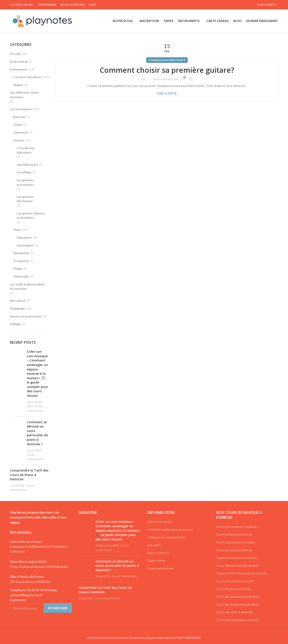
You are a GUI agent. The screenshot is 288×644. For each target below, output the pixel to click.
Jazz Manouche (27, 164)
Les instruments (21, 109)
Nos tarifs (154, 545)
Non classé (18, 301)
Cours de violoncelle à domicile (238, 620)
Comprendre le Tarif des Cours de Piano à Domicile (29, 475)
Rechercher (18, 600)
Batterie (19, 117)
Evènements (19, 69)
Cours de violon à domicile (234, 612)
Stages (18, 85)
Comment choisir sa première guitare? (167, 70)
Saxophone (21, 253)
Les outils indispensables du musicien (27, 286)
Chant (18, 125)
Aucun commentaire (125, 576)
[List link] (41, 593)
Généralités (25, 245)
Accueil (15, 54)
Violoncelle (21, 276)
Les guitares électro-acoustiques (31, 215)
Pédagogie (17, 308)
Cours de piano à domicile (234, 589)
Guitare (19, 140)
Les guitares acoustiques (25, 182)
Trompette (21, 261)
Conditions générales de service (170, 529)
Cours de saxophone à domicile (238, 597)
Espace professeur (161, 568)
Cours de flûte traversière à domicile (242, 573)
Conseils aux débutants (167, 60)
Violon (18, 268)
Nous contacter (158, 553)
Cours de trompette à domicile (238, 604)
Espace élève (157, 560)
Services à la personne (26, 316)
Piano (17, 230)
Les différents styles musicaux (24, 95)
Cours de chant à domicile (234, 550)
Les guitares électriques (25, 199)
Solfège (15, 324)
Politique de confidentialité (166, 537)
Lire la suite (167, 94)
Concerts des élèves (28, 77)
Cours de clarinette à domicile (237, 558)
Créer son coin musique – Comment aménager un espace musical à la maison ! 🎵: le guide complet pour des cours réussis (37, 374)
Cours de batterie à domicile (236, 542)
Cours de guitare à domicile (235, 581)
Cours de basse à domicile (234, 534)
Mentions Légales (160, 522)
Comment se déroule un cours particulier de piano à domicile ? (37, 433)
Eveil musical (19, 61)
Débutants (24, 237)
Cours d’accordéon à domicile (237, 527)
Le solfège (24, 172)
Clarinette (20, 132)
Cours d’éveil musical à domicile (238, 566)
